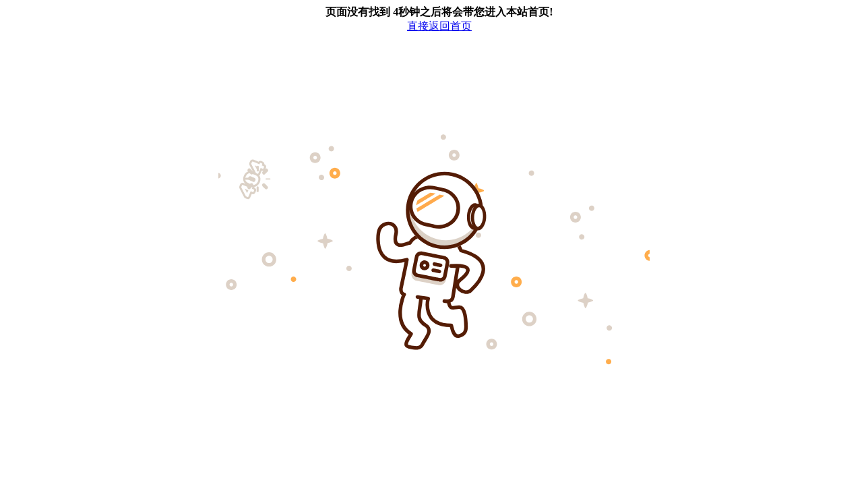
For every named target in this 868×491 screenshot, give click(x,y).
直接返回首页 (439, 26)
